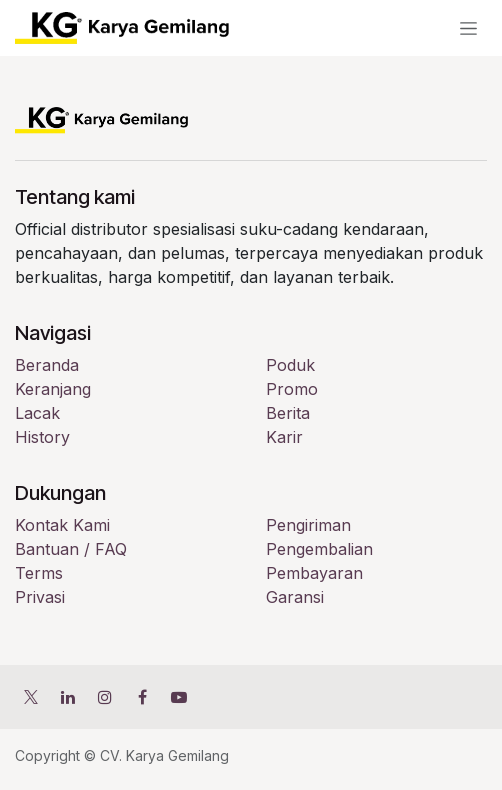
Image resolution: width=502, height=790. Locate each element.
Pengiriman (308, 525)
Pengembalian (319, 549)
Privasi (40, 597)
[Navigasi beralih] (468, 28)
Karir (284, 437)
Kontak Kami (62, 525)
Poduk (290, 365)
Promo (292, 389)
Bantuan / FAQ (71, 549)
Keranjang (53, 389)
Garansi (295, 597)
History (42, 437)
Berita (288, 413)
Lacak (37, 413)
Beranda (47, 365)
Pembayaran (314, 573)
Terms (39, 573)
